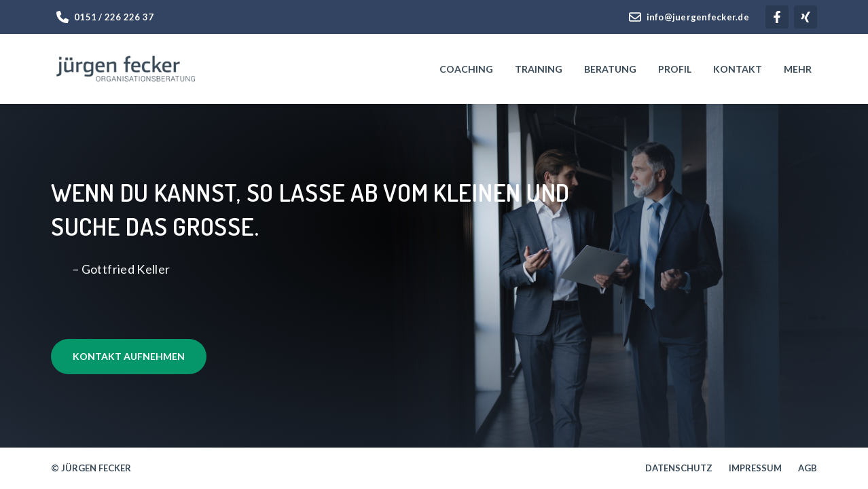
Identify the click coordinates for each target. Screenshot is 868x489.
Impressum (755, 468)
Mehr (798, 69)
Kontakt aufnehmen (129, 356)
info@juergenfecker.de (689, 17)
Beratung (610, 69)
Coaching (466, 69)
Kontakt (738, 69)
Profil (675, 69)
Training (539, 69)
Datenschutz (679, 468)
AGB (808, 468)
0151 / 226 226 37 (105, 17)
